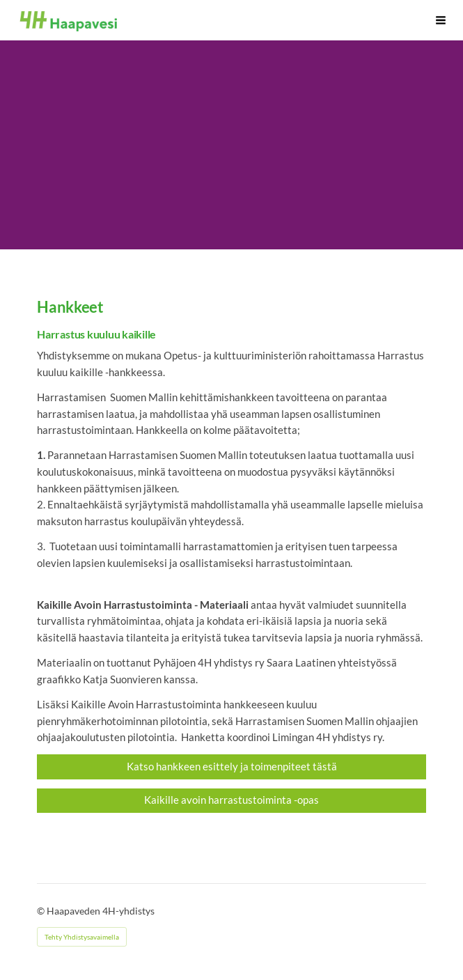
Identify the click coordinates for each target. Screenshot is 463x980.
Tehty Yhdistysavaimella (82, 937)
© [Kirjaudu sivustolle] (42, 911)
